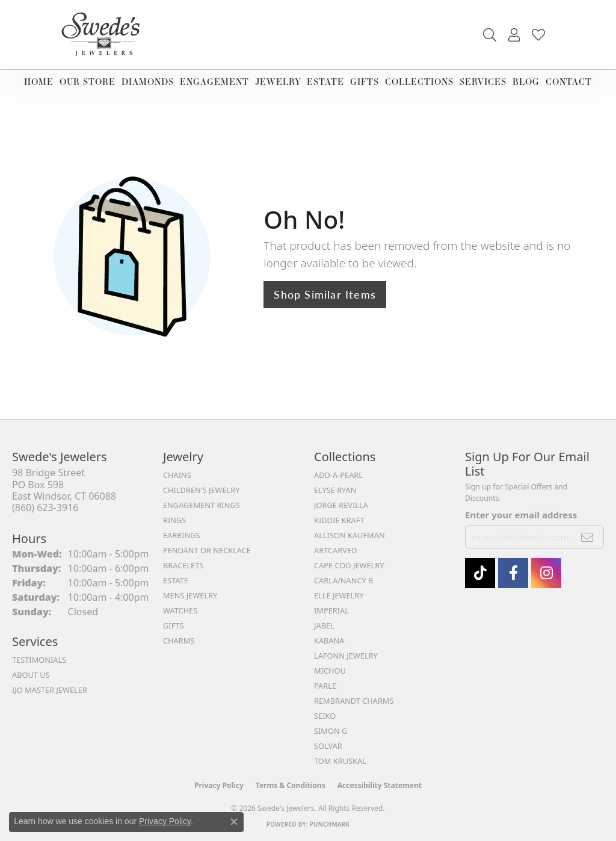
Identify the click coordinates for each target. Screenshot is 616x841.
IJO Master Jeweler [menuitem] (50, 690)
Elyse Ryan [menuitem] (335, 490)
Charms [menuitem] (179, 641)
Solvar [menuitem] (328, 746)
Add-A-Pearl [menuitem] (338, 475)
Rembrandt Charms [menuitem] (354, 701)
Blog (526, 82)
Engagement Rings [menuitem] (202, 505)
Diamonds (148, 82)
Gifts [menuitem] (173, 625)
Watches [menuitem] (180, 610)
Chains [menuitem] (177, 475)
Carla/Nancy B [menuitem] (343, 580)
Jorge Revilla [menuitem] (341, 505)
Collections (419, 82)
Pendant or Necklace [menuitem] (207, 550)
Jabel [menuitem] (324, 625)
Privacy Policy (219, 785)
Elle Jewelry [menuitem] (339, 595)
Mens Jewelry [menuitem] (190, 595)
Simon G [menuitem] (331, 731)
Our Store (88, 82)
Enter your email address (521, 515)
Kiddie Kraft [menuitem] (339, 520)
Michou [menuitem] (330, 671)
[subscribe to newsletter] (587, 537)
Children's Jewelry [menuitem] (202, 490)
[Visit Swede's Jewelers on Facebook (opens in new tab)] (513, 573)
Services (483, 82)
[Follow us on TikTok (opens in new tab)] (480, 573)
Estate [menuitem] (176, 580)
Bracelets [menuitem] (183, 565)
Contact (569, 82)
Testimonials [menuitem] (39, 660)
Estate (325, 82)
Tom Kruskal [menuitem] (340, 761)
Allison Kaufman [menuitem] (350, 535)
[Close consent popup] (234, 822)
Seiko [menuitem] (325, 716)
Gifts (365, 82)
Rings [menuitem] (174, 520)
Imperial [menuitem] (331, 610)
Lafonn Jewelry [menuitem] (346, 656)
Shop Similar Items (325, 294)
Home (39, 82)
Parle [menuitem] (325, 686)
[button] (490, 35)
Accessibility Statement (380, 785)
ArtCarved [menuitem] (335, 550)
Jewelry (278, 82)
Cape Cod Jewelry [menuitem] (349, 565)
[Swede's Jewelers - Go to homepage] (104, 35)
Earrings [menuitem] (182, 535)
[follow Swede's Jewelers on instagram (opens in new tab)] (546, 573)
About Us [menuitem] (31, 675)
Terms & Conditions (291, 785)
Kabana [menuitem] (329, 641)
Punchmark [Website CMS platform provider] (330, 824)
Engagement (214, 82)
